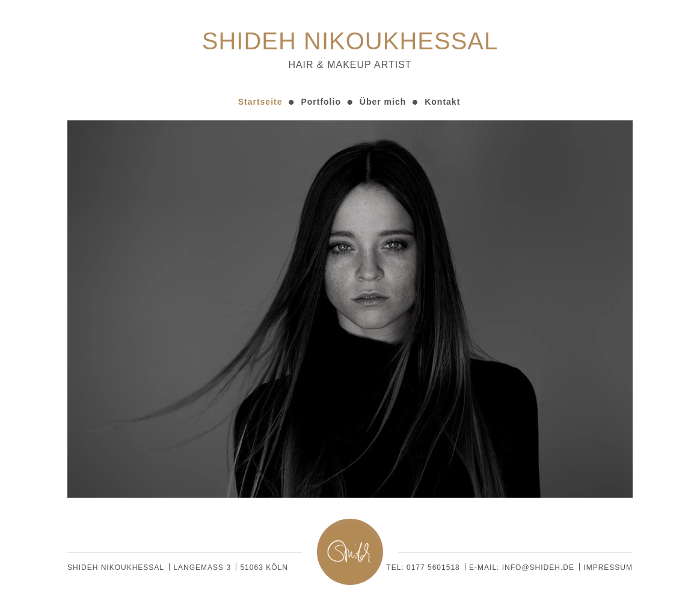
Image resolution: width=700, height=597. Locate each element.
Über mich (383, 102)
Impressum (608, 568)
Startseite (260, 102)
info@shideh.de (538, 568)
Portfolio (321, 102)
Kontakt (442, 102)
